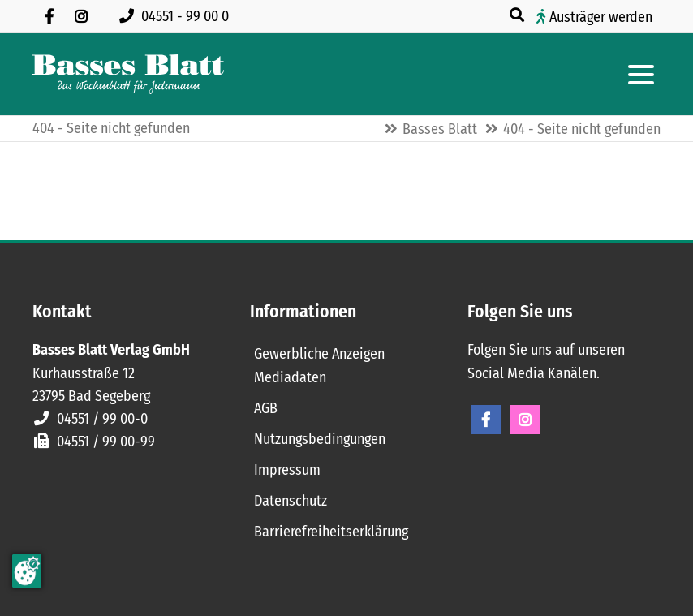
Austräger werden (601, 17)
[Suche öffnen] (519, 15)
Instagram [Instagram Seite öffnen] (525, 420)
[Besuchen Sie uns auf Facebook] (49, 16)
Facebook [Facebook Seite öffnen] (486, 420)
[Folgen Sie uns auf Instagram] (81, 16)
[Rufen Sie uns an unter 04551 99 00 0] (177, 16)
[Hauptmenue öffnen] (641, 75)
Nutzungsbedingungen (320, 439)
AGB (266, 408)
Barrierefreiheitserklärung (331, 532)
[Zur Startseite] (128, 74)
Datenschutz (291, 501)
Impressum (287, 470)
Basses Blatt (440, 129)
